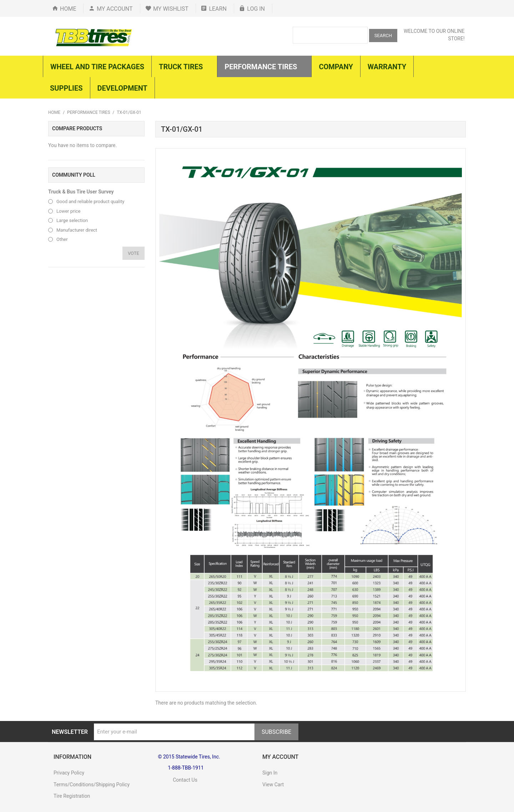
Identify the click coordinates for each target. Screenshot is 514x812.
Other (62, 239)
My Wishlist (171, 9)
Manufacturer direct (77, 230)
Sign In (270, 773)
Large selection (72, 220)
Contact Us (178, 780)
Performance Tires (89, 112)
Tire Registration (72, 796)
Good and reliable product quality (90, 201)
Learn (218, 9)
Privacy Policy (69, 773)
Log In (256, 9)
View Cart (273, 785)
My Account (115, 9)
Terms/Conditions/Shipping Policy (92, 785)
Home (68, 9)
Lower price (68, 211)
